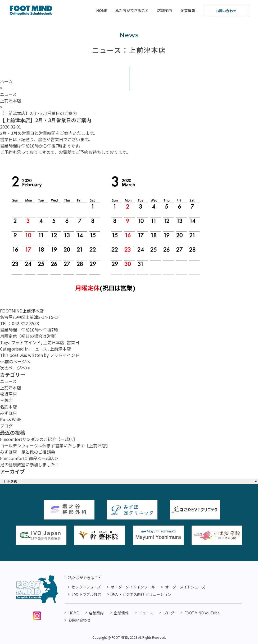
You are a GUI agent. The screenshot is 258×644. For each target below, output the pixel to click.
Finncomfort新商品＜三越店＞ (29, 458)
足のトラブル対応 (86, 594)
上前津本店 (54, 342)
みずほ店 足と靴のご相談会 (28, 452)
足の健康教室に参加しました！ (30, 464)
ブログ (6, 426)
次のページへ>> (15, 368)
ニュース (39, 349)
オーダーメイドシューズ (185, 587)
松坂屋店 (8, 394)
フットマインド (26, 342)
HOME (102, 10)
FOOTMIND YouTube (202, 613)
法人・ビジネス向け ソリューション (141, 594)
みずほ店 (8, 413)
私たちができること (132, 10)
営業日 (73, 342)
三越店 (6, 400)
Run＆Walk (11, 419)
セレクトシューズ (86, 587)
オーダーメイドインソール (133, 587)
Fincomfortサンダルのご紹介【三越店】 (39, 439)
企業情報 (188, 10)
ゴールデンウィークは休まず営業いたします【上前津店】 (55, 445)
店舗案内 (165, 10)
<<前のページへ (15, 361)
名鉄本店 (8, 407)
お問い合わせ (226, 11)
